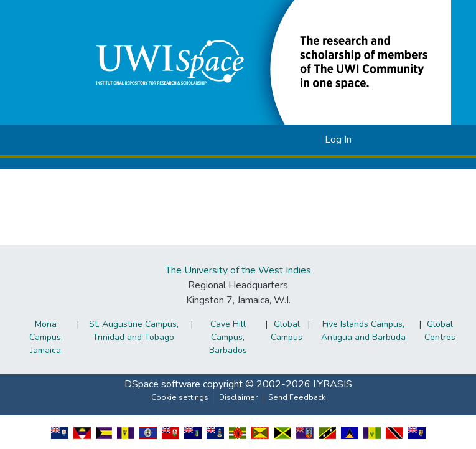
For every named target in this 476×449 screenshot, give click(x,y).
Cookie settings (180, 397)
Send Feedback (297, 397)
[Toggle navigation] (381, 139)
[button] (264, 62)
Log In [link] (338, 139)
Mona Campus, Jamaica (46, 337)
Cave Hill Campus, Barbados (228, 337)
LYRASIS (333, 384)
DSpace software (162, 384)
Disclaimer (238, 397)
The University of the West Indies (238, 270)
